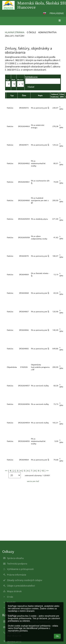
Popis (40, 95)
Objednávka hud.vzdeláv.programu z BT (40, 367)
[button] (45, 13)
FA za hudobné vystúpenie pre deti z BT (40, 200)
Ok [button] (57, 636)
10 (43, 471)
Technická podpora (17, 564)
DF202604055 (24, 441)
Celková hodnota (55, 95)
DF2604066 (24, 330)
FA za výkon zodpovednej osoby (39, 237)
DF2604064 (24, 460)
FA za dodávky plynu (39, 219)
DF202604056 (24, 404)
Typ (12, 95)
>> (47, 471)
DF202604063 (24, 126)
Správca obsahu (15, 558)
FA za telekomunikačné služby (38, 163)
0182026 (24, 367)
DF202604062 (24, 163)
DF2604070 (24, 256)
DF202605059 (24, 219)
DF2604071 (24, 145)
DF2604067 (24, 312)
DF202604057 (24, 386)
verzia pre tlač (33, 481)
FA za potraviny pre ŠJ (40, 108)
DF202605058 (24, 237)
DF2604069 (24, 274)
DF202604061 (24, 182)
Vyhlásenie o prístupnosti (20, 569)
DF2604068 (24, 293)
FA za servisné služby (40, 386)
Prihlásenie (57, 13)
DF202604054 (24, 423)
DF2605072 (24, 108)
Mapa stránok (14, 591)
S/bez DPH (62, 95)
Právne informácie (17, 575)
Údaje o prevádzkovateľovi (21, 586)
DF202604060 (24, 200)
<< (6, 471)
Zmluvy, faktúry (15, 36)
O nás (10, 597)
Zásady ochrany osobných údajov (25, 580)
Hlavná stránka (15, 32)
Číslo (24, 95)
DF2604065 (24, 349)
